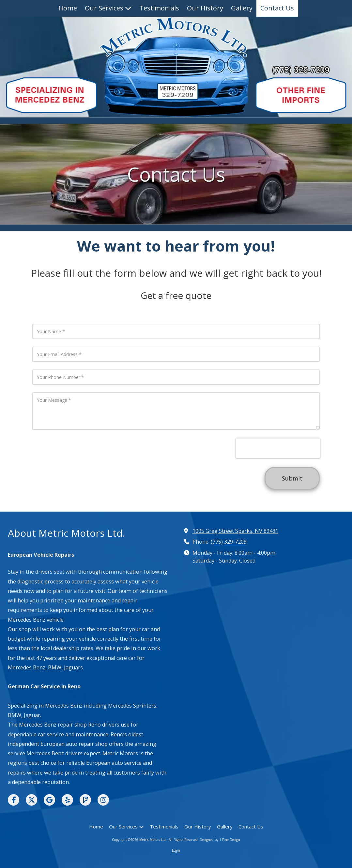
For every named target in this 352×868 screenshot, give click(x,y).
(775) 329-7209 (229, 542)
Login (176, 850)
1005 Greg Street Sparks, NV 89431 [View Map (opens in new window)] (235, 531)
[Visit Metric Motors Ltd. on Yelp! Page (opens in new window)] (67, 800)
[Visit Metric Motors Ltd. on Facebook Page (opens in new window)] (14, 800)
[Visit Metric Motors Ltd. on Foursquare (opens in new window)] (85, 800)
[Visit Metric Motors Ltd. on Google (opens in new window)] (49, 800)
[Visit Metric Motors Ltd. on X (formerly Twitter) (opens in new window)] (31, 800)
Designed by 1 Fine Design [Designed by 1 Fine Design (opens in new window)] (220, 840)
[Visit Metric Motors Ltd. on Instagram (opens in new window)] (103, 800)
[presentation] (278, 448)
